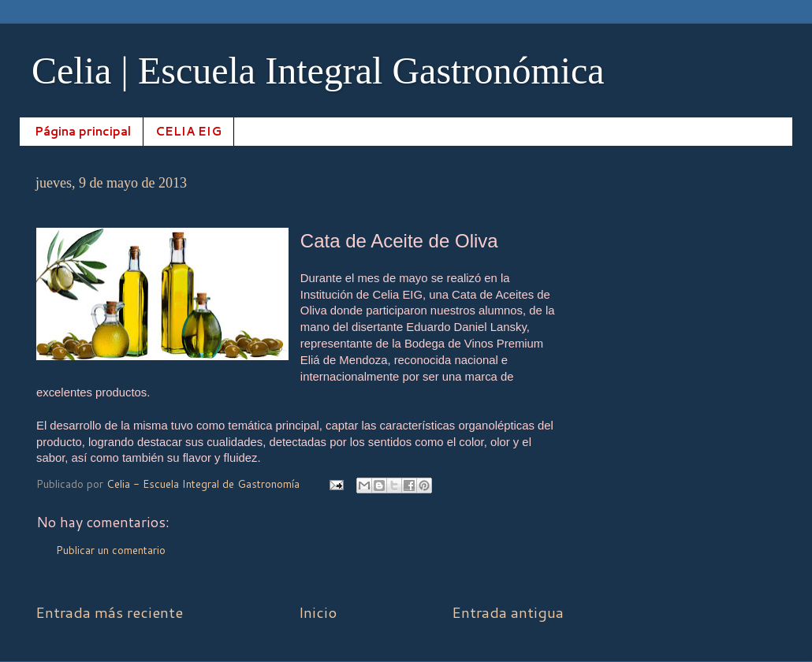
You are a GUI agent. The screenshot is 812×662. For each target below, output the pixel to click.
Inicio (318, 612)
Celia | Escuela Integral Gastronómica (318, 71)
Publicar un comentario (111, 550)
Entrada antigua (508, 612)
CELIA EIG (188, 131)
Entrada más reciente (109, 612)
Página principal (83, 131)
